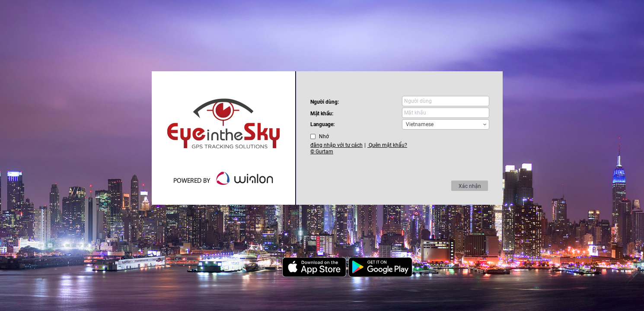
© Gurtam (322, 152)
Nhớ (324, 136)
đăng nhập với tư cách (336, 145)
